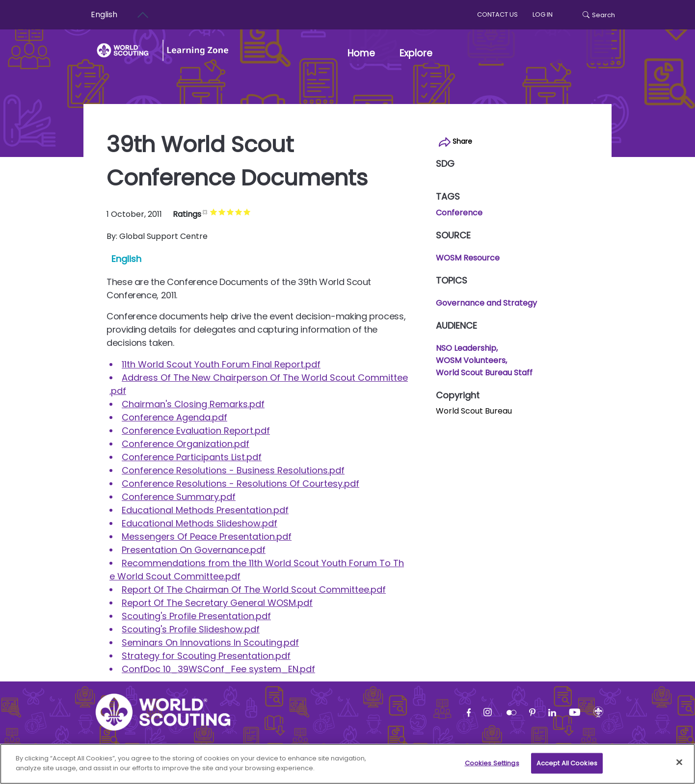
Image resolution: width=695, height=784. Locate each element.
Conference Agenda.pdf (174, 417)
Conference (459, 213)
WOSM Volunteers (471, 360)
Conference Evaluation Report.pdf (196, 431)
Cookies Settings (492, 769)
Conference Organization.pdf (186, 444)
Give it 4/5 (245, 212)
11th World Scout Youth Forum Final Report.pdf (221, 364)
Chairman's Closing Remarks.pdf (193, 404)
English (126, 259)
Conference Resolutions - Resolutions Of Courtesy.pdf (241, 483)
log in (543, 14)
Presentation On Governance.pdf (194, 550)
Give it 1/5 (220, 212)
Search (599, 15)
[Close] (679, 768)
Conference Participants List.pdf (192, 457)
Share (455, 142)
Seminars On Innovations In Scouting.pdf (210, 642)
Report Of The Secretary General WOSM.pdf (217, 603)
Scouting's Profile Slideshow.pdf (191, 629)
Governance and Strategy (486, 303)
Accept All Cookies (567, 769)
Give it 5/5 (254, 212)
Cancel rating (212, 212)
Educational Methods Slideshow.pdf (200, 523)
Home (361, 53)
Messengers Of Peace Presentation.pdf (207, 536)
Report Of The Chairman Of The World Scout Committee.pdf (254, 589)
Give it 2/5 (228, 212)
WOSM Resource (468, 258)
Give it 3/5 (237, 212)
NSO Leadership (466, 348)
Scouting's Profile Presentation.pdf (196, 616)
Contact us (497, 14)
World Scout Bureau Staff (484, 373)
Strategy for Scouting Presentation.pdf (206, 656)
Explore (416, 53)
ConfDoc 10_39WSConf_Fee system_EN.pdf (218, 669)
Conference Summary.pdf (179, 497)
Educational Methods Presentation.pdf (205, 510)
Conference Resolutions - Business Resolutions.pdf (233, 470)
